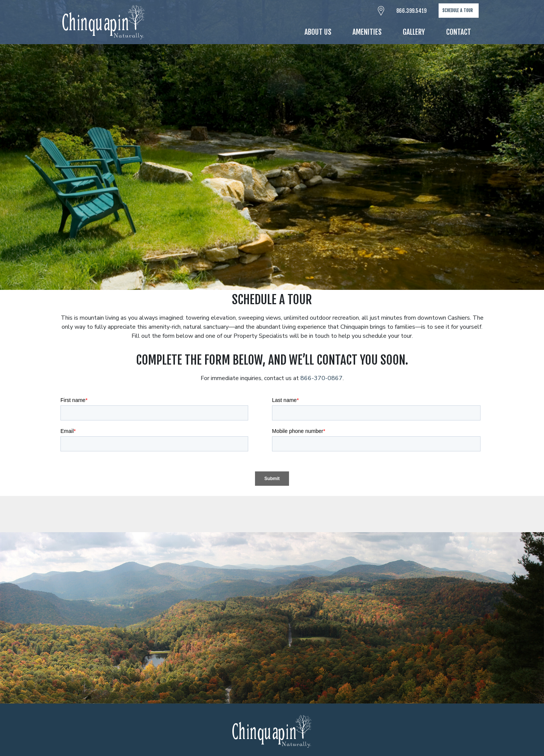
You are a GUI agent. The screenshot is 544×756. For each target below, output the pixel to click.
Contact (459, 32)
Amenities (367, 32)
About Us (318, 32)
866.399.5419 (411, 11)
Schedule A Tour (458, 10)
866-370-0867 (321, 378)
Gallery (414, 32)
